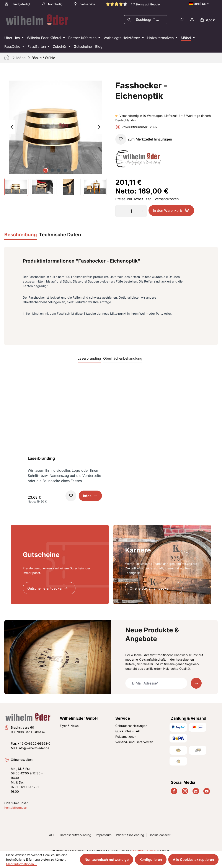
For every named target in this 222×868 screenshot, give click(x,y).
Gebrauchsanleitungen (131, 720)
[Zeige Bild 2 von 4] (52, 164)
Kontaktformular (16, 801)
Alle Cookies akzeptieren (193, 860)
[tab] (21, 229)
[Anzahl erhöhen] (144, 205)
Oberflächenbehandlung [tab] (123, 352)
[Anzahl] (131, 205)
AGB (52, 829)
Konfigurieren (151, 860)
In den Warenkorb (168, 204)
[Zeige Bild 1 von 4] (46, 164)
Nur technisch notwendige (107, 860)
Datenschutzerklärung (76, 829)
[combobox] (151, 17)
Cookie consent (160, 829)
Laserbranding (41, 452)
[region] (55, 132)
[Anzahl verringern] (118, 205)
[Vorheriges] (12, 121)
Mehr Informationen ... (22, 864)
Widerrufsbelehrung (130, 829)
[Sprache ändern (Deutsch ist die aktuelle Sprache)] (199, 4)
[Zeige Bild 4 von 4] (65, 164)
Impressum (104, 829)
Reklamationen (126, 731)
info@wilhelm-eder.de (34, 742)
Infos (87, 490)
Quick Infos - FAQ (128, 725)
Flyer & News (69, 720)
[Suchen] (129, 17)
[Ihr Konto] (192, 17)
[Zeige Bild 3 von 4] (59, 164)
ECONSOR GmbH (144, 845)
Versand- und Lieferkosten (134, 736)
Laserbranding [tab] (89, 352)
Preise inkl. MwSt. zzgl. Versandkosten (147, 193)
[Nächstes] (99, 121)
